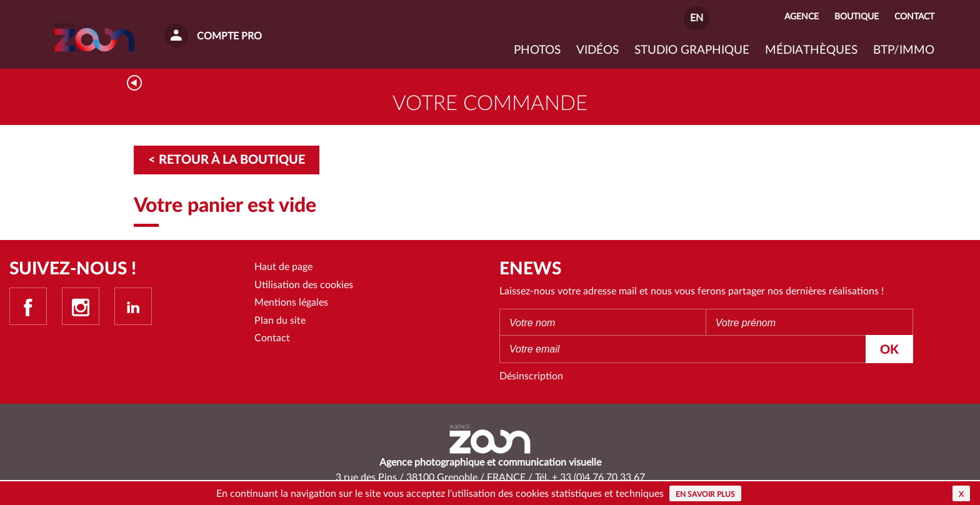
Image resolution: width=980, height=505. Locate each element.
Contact (272, 338)
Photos (537, 50)
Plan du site (280, 321)
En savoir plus (705, 494)
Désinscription (531, 376)
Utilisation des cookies (304, 285)
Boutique (857, 17)
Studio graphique (692, 50)
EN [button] (697, 18)
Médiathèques (811, 50)
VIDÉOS (597, 50)
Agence (802, 17)
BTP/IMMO (904, 50)
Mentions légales (291, 302)
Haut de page (283, 267)
